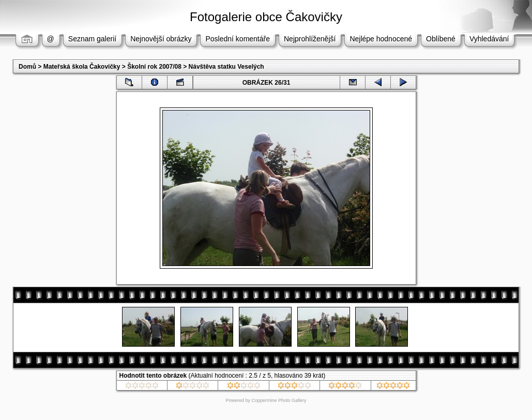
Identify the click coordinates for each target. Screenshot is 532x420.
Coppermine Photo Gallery (279, 400)
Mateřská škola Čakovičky (82, 67)
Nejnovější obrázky (161, 39)
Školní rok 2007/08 (154, 67)
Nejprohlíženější (310, 39)
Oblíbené (441, 39)
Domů (27, 67)
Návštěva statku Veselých (226, 67)
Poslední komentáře (238, 39)
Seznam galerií (92, 39)
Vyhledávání (489, 39)
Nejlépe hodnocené (381, 39)
